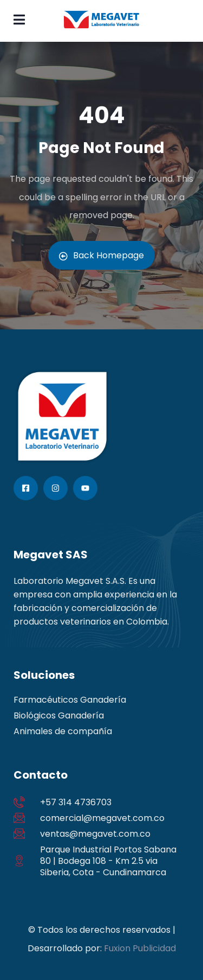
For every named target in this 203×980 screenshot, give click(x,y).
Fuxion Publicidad (140, 948)
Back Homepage (101, 255)
